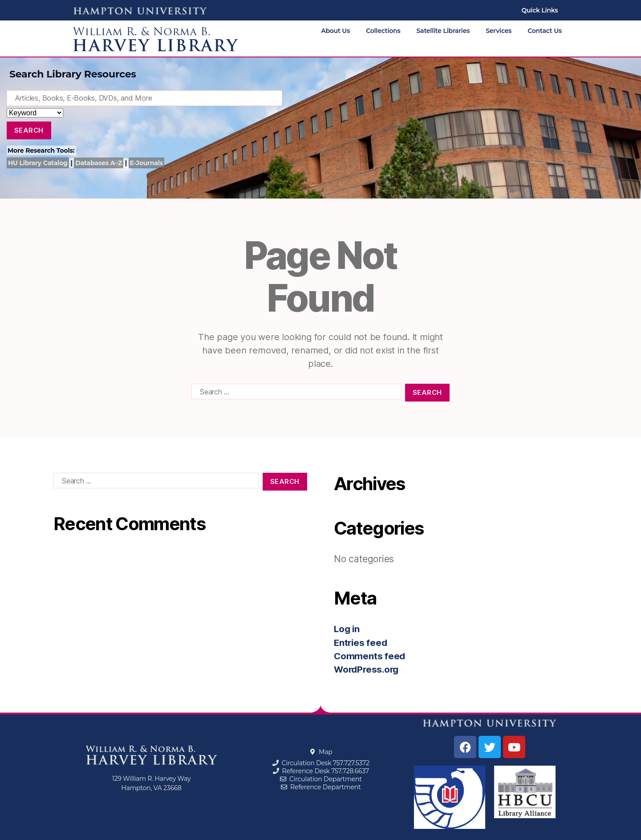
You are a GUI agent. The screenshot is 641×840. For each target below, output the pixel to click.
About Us (335, 31)
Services (499, 31)
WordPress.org (368, 669)
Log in (347, 629)
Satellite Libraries (443, 31)
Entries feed (361, 643)
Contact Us (545, 31)
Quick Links (540, 10)
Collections (383, 31)
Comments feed (370, 656)
